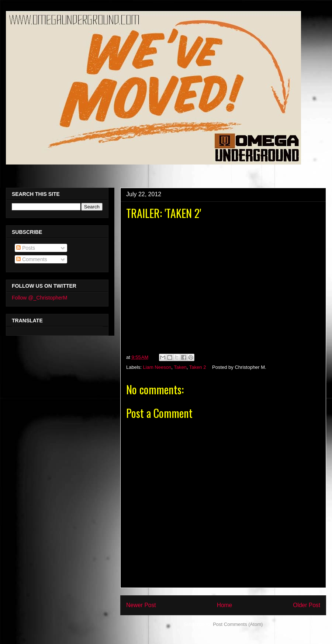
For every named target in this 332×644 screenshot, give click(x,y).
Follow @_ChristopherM (39, 298)
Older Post (307, 605)
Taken (180, 367)
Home (225, 605)
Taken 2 (198, 367)
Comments (32, 259)
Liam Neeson (157, 367)
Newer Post (141, 605)
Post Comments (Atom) (238, 624)
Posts (26, 248)
